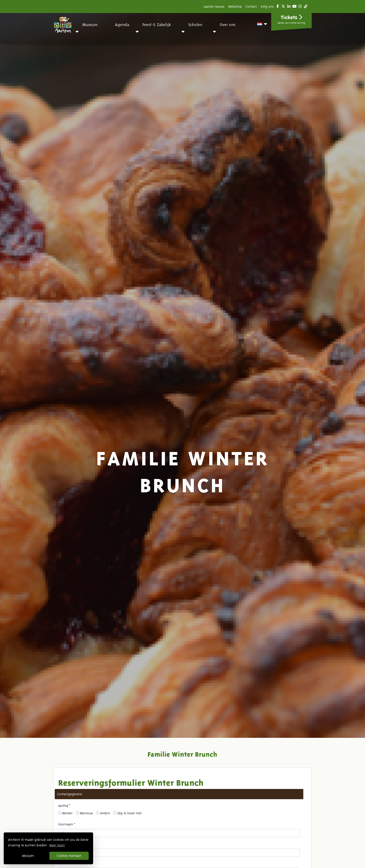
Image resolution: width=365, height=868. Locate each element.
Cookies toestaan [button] (69, 856)
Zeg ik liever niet (127, 813)
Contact (251, 7)
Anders (103, 813)
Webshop (235, 7)
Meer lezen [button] (57, 845)
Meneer (65, 813)
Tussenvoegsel (69, 844)
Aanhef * (64, 806)
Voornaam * (67, 824)
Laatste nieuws (214, 7)
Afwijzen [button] (28, 856)
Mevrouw (84, 813)
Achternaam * (68, 863)
